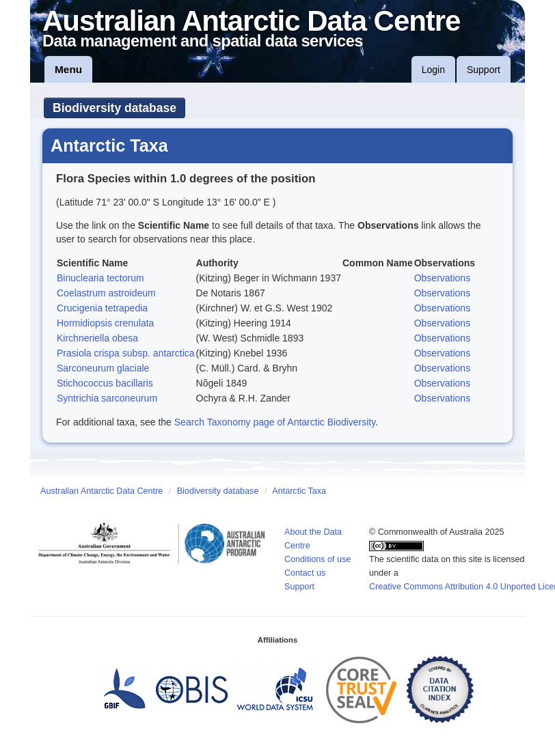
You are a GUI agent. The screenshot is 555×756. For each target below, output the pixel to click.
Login (433, 70)
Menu (68, 69)
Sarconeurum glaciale (103, 368)
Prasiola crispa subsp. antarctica (126, 353)
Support (484, 70)
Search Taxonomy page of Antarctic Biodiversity (275, 422)
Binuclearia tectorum (100, 278)
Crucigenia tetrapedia (102, 308)
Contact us (305, 573)
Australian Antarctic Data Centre (101, 491)
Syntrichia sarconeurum (107, 398)
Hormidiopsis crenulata (105, 323)
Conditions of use (317, 559)
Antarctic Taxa (299, 491)
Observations (442, 278)
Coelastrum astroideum (106, 293)
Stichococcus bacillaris (105, 383)
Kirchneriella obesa (97, 338)
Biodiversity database (114, 108)
